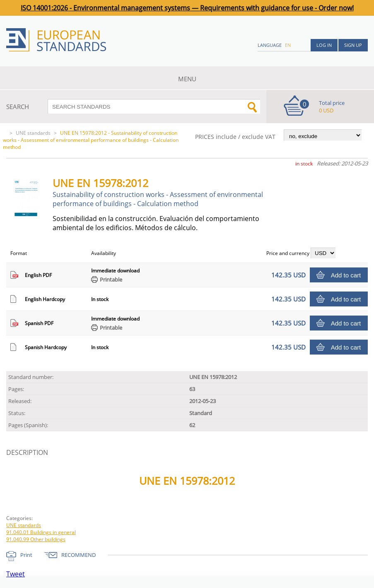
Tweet (16, 574)
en (288, 45)
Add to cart (346, 275)
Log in (324, 45)
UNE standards (33, 133)
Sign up (353, 45)
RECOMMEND (78, 555)
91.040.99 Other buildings (36, 539)
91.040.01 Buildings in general (41, 532)
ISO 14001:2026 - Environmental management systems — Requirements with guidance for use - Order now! (187, 8)
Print (26, 555)
